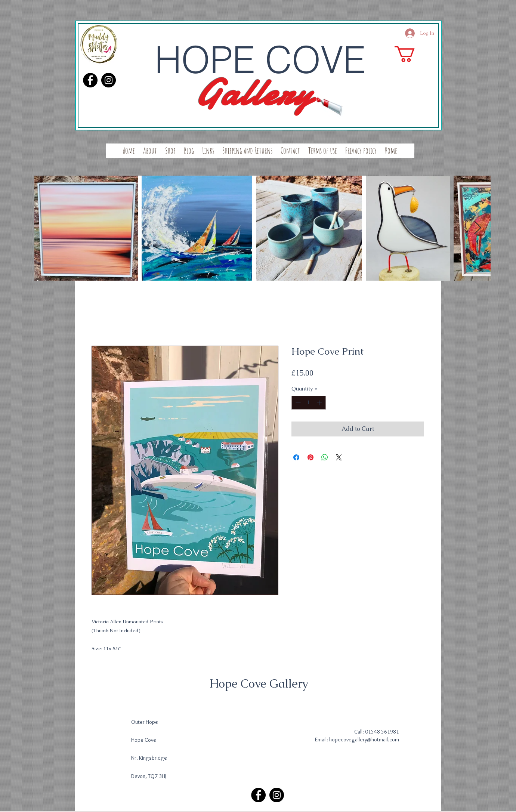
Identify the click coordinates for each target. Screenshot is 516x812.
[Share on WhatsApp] (325, 457)
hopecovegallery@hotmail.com (364, 740)
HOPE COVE (260, 59)
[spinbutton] (309, 403)
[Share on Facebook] (296, 457)
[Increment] (320, 403)
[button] (414, 54)
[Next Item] (478, 228)
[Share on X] (339, 457)
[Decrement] (297, 403)
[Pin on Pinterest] (310, 457)
